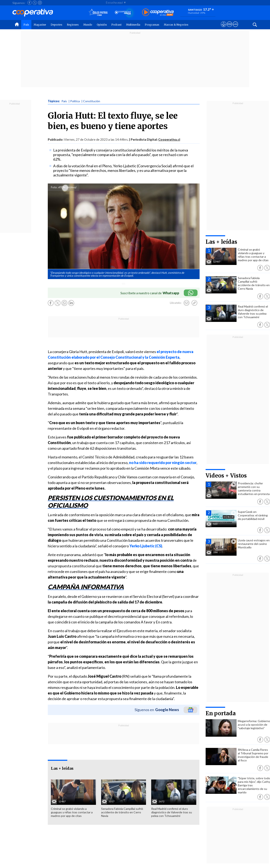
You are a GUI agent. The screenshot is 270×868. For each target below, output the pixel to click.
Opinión (102, 25)
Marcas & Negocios (176, 25)
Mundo (88, 25)
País (26, 25)
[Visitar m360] (229, 28)
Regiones (73, 25)
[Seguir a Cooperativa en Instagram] (40, 3)
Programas (152, 25)
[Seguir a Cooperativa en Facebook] (29, 3)
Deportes (56, 25)
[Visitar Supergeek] (235, 28)
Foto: (54, 187)
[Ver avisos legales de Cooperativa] (224, 28)
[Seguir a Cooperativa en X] (35, 3)
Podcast (116, 25)
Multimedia (133, 25)
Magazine (40, 25)
